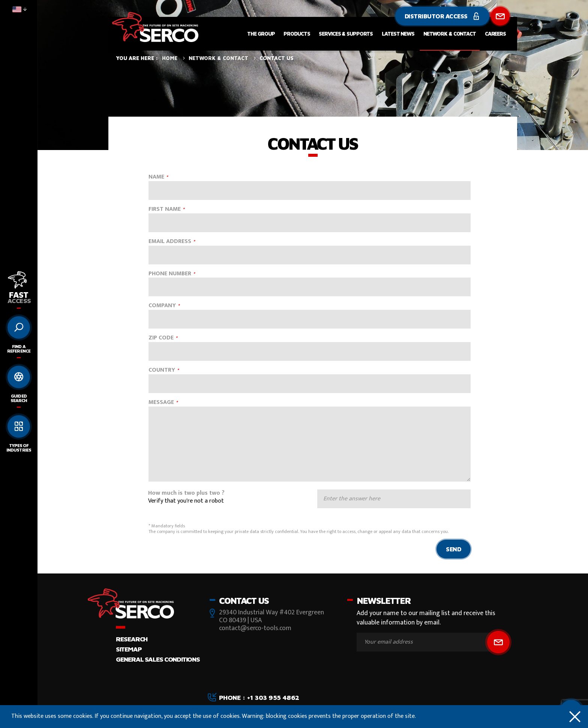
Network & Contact (450, 34)
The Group (261, 34)
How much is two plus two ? (186, 493)
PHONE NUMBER (170, 274)
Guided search (19, 398)
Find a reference (19, 349)
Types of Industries (19, 448)
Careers (495, 34)
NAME (156, 177)
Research (132, 639)
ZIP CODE (161, 338)
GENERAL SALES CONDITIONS (158, 659)
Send (453, 549)
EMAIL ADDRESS (170, 242)
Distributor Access (442, 16)
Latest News (398, 34)
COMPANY (162, 306)
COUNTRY (162, 370)
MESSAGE (161, 403)
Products (297, 34)
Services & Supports (346, 34)
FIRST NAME (165, 209)
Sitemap (129, 649)
